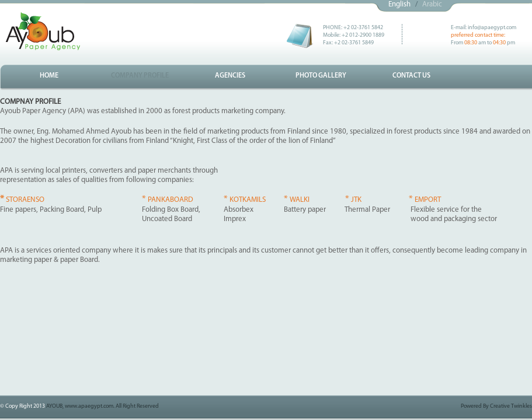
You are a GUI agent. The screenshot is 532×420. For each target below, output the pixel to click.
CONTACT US (411, 76)
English (399, 4)
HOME (49, 76)
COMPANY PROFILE (140, 76)
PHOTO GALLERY (321, 76)
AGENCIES (230, 76)
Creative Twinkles (511, 406)
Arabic (432, 4)
